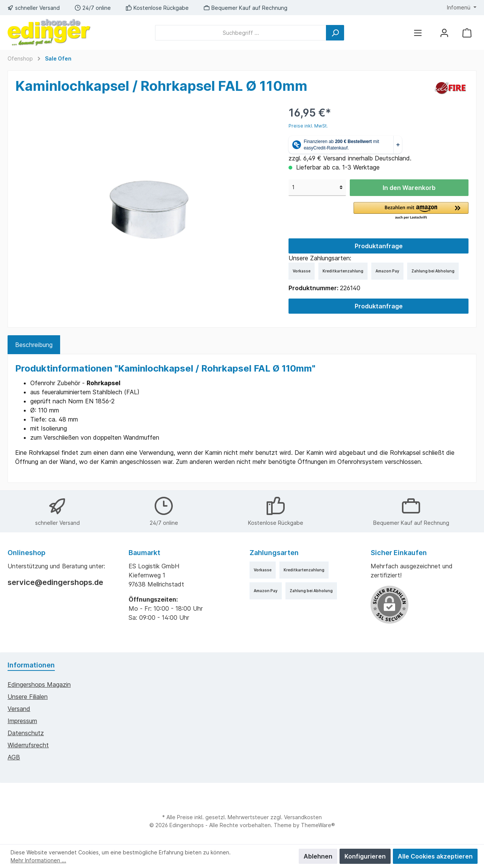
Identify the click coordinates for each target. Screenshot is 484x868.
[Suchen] (335, 33)
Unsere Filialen (28, 697)
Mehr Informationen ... (38, 860)
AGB (14, 757)
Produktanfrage (379, 246)
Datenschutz (26, 733)
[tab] (34, 345)
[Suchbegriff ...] (241, 33)
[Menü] (418, 33)
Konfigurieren (365, 856)
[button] (411, 211)
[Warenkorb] (467, 33)
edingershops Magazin (39, 684)
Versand (19, 709)
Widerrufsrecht (28, 745)
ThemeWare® (318, 825)
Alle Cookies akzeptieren (435, 856)
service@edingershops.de (55, 582)
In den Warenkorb (409, 188)
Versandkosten (303, 817)
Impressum (22, 721)
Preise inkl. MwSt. (308, 126)
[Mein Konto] (444, 33)
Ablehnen (318, 856)
